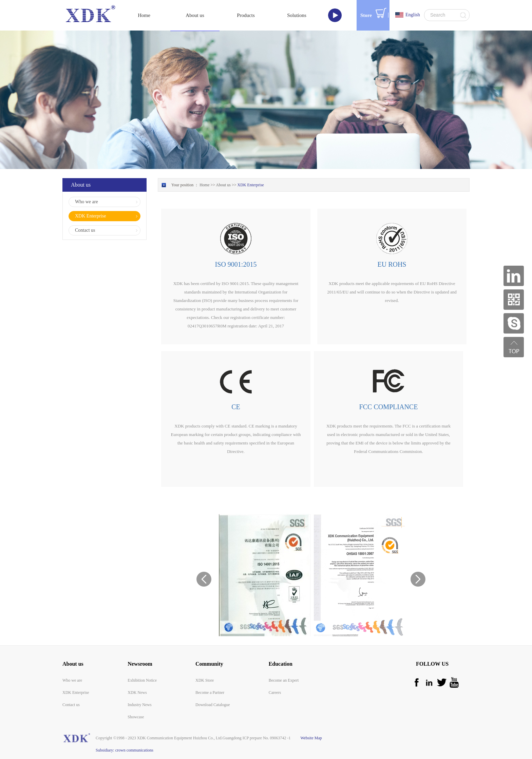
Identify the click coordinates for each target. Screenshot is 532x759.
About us (223, 185)
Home (144, 15)
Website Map (310, 738)
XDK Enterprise (251, 185)
